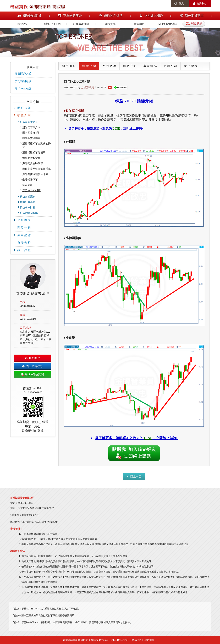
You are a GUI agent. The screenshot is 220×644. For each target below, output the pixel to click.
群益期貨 (19, 6)
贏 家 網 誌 (24, 235)
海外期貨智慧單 (31, 158)
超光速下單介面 (31, 127)
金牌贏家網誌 (81, 24)
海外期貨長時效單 (33, 163)
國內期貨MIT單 (31, 133)
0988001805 (27, 306)
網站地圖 (149, 640)
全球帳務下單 (30, 180)
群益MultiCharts (29, 213)
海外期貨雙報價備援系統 (37, 169)
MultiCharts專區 (168, 24)
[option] (33, 348)
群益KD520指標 (31, 190)
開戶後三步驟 (23, 89)
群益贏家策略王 (29, 122)
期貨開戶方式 (23, 74)
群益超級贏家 (28, 197)
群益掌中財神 (28, 207)
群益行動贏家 (28, 202)
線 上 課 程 (24, 250)
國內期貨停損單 (31, 138)
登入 (181, 3)
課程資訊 (110, 24)
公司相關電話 (23, 81)
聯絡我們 (136, 640)
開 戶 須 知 (24, 108)
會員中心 (201, 3)
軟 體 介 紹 (24, 115)
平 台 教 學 (24, 220)
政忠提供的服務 (52, 24)
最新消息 (139, 24)
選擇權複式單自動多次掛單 (37, 145)
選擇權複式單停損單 (34, 153)
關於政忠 (23, 24)
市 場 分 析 (24, 243)
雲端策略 (27, 185)
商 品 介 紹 (24, 228)
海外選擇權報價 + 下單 (35, 174)
